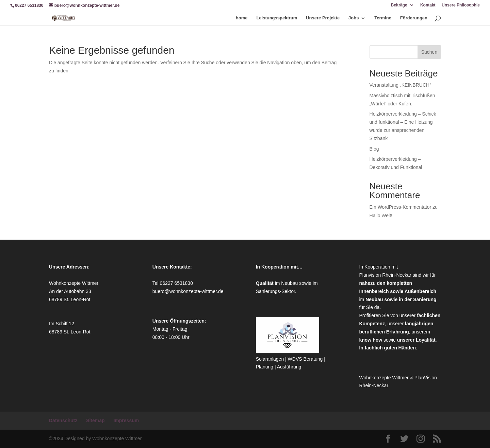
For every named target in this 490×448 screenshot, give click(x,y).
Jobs (354, 18)
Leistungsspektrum (277, 18)
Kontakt (428, 5)
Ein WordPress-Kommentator (401, 207)
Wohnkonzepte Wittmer (384, 378)
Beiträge (399, 5)
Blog (374, 149)
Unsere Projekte (323, 18)
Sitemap (95, 420)
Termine (383, 18)
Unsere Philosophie (461, 5)
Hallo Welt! (381, 216)
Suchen (429, 52)
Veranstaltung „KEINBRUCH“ (400, 85)
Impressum (126, 420)
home (242, 18)
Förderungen (414, 18)
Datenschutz (63, 420)
